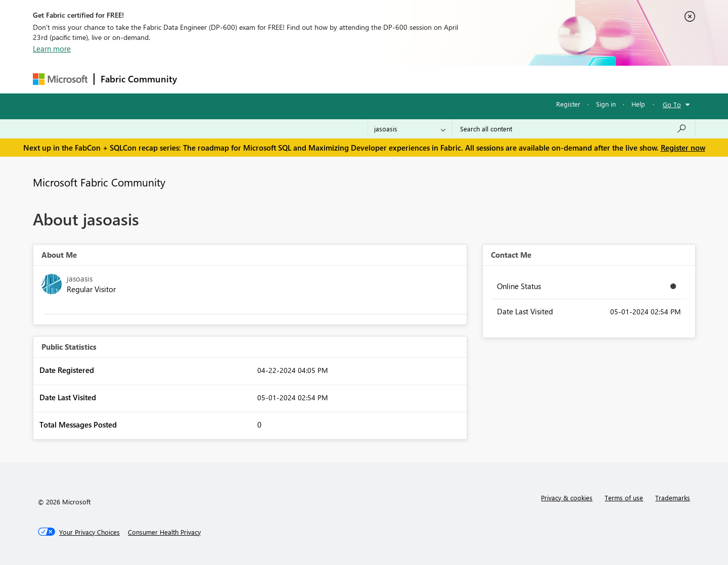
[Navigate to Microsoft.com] (60, 79)
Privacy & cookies (567, 498)
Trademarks (673, 498)
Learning (415, 79)
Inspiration (244, 79)
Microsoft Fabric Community (99, 182)
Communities (331, 79)
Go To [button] (672, 104)
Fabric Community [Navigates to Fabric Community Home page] (139, 79)
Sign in (606, 104)
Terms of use (624, 498)
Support (458, 79)
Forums (200, 79)
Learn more (52, 49)
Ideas (286, 79)
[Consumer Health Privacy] (164, 532)
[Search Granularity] (410, 129)
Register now (683, 148)
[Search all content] (574, 129)
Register (568, 104)
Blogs (376, 79)
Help (638, 104)
